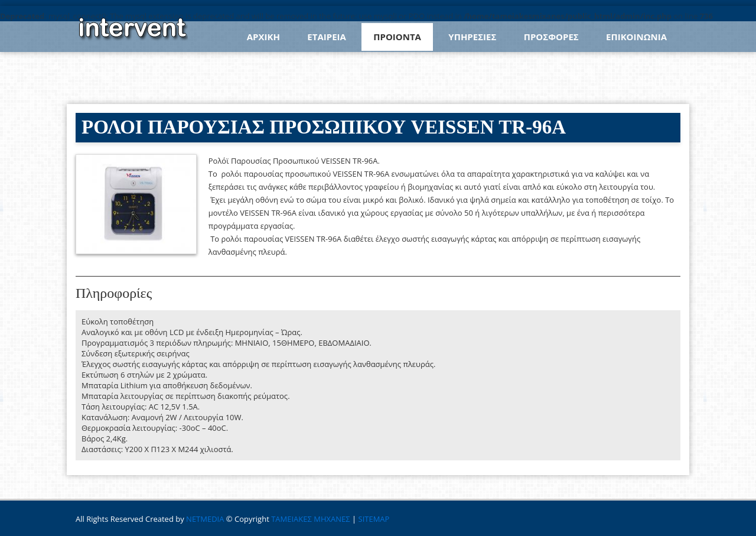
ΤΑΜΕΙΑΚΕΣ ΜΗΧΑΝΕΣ (310, 519)
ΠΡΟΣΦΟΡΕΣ (551, 37)
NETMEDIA (205, 519)
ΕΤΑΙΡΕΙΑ (327, 37)
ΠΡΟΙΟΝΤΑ (397, 37)
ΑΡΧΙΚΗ (263, 37)
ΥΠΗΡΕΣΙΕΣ (472, 37)
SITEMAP (374, 519)
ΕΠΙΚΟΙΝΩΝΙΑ (636, 37)
